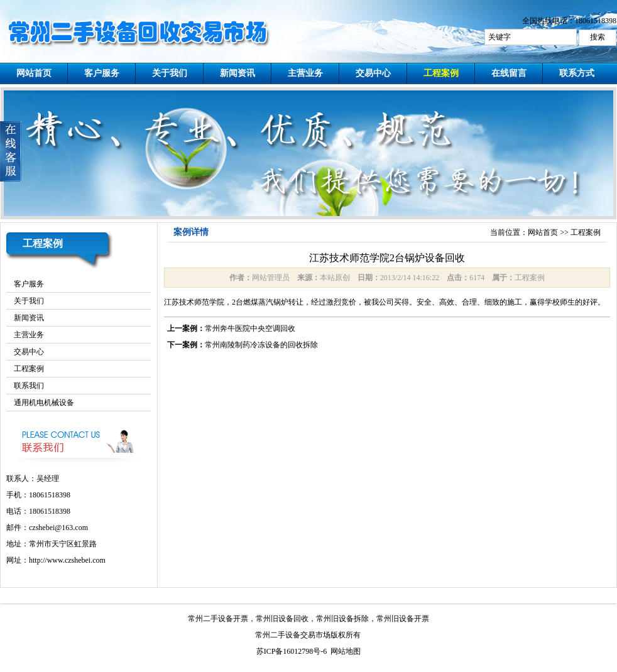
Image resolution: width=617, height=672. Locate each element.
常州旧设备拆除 (342, 619)
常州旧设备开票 (403, 619)
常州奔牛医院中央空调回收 (250, 328)
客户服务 (102, 73)
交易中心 (373, 73)
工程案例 (441, 73)
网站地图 (346, 651)
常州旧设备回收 (282, 619)
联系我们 (29, 386)
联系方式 (577, 73)
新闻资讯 (238, 73)
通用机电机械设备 (44, 403)
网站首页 (34, 73)
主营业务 (305, 73)
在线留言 (509, 73)
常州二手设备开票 (218, 619)
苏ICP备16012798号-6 (292, 651)
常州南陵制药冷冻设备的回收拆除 (261, 345)
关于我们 (170, 73)
